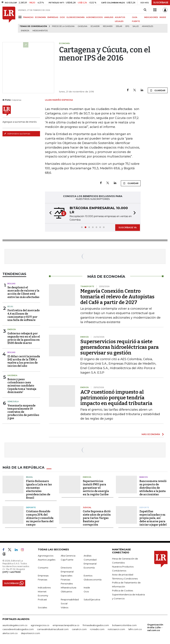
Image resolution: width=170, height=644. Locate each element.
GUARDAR (158, 90)
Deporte (31, 507)
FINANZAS (28, 17)
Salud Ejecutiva (92, 599)
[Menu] (21, 17)
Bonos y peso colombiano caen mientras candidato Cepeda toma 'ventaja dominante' (22, 386)
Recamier (108, 26)
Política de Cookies (123, 591)
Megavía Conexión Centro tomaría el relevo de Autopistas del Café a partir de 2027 (117, 297)
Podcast (42, 599)
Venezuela (13, 401)
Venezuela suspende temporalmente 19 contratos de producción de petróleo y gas (23, 412)
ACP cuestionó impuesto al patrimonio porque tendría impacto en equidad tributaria (116, 398)
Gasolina (83, 26)
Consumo (43, 568)
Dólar (119, 26)
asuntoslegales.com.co (15, 625)
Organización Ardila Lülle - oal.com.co (155, 627)
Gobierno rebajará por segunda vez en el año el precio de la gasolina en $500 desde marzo (24, 338)
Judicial (87, 507)
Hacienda (12, 375)
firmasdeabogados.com (96, 625)
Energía (25, 31)
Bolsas (11, 284)
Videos (64, 607)
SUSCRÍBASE (161, 2)
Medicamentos (40, 31)
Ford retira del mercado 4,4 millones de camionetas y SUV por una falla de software (24, 315)
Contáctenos (119, 571)
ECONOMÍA (41, 17)
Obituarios (66, 592)
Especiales (66, 576)
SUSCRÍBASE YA (128, 227)
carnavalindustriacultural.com (53, 629)
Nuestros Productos (123, 567)
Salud (136, 26)
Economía (89, 568)
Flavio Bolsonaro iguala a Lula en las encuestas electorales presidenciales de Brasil (39, 489)
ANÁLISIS (109, 17)
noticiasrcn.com (116, 629)
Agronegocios (46, 556)
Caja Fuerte (67, 560)
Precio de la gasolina (63, 26)
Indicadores (44, 588)
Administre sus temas (17, 134)
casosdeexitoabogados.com (18, 629)
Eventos (88, 576)
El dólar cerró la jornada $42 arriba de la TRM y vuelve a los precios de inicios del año (24, 361)
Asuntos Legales (47, 560)
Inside (87, 588)
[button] (49, 213)
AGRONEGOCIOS (94, 17)
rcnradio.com (97, 629)
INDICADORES (151, 17)
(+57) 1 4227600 (12, 572)
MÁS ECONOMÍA (151, 434)
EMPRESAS (53, 17)
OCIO (62, 17)
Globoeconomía (93, 580)
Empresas (43, 576)
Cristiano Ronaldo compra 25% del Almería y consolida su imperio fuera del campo (40, 518)
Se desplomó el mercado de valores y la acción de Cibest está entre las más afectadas (23, 292)
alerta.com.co (10, 633)
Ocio (86, 592)
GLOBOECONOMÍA (76, 17)
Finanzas (42, 580)
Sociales (42, 607)
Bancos (144, 477)
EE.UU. (10, 306)
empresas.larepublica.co (66, 625)
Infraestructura (68, 588)
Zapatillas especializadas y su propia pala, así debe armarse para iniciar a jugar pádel (153, 518)
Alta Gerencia (68, 556)
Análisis (87, 556)
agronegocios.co (40, 625)
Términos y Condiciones (125, 579)
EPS (127, 26)
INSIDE (163, 17)
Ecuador (95, 26)
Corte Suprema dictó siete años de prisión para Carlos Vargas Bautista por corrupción (97, 518)
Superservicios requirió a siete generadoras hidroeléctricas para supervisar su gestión (120, 347)
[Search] (145, 10)
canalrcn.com (79, 629)
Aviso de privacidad (123, 575)
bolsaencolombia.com (124, 625)
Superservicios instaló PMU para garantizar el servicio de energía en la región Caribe (96, 488)
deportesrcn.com (30, 633)
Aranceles (148, 26)
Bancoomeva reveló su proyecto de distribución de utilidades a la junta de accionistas (153, 488)
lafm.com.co (135, 629)
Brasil (29, 477)
